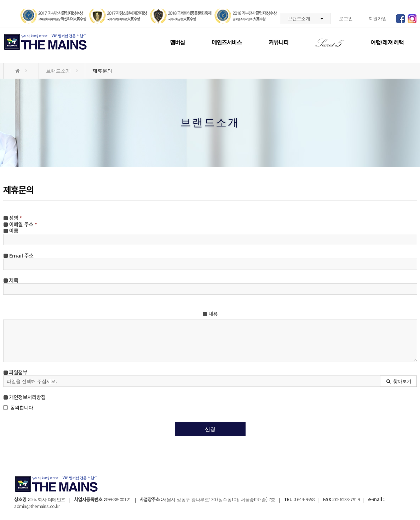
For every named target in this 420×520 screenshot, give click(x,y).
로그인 (346, 18)
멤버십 (177, 42)
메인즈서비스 (226, 42)
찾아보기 (399, 381)
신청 (210, 429)
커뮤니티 (278, 42)
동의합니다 (18, 407)
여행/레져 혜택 (387, 42)
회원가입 (378, 18)
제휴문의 (102, 70)
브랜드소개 (306, 18)
